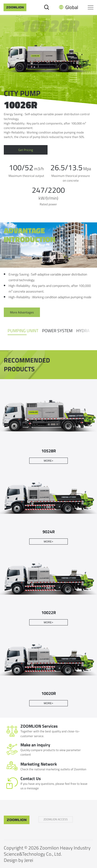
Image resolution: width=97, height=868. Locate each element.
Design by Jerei (18, 860)
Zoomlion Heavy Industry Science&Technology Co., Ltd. (47, 851)
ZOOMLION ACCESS (56, 819)
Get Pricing (26, 150)
